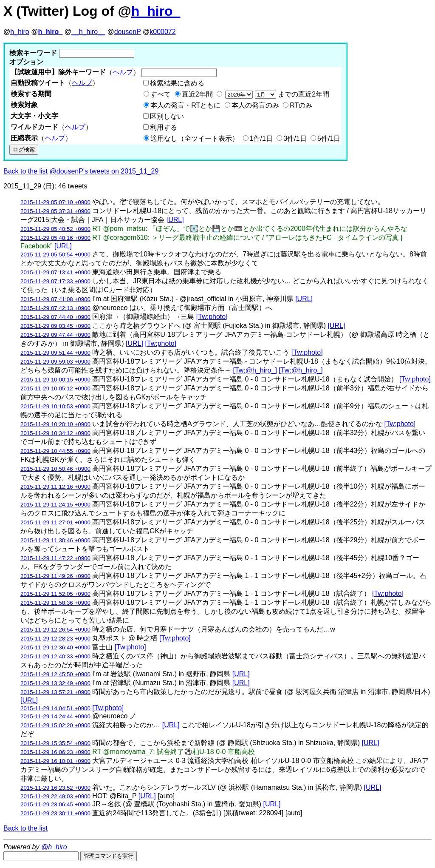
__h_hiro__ (88, 32)
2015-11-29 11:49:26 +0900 (55, 576)
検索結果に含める (177, 83)
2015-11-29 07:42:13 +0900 (55, 308)
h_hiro (20, 32)
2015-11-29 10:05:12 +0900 (55, 388)
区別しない (167, 116)
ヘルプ (123, 72)
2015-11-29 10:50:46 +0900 (55, 469)
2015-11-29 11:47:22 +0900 (55, 558)
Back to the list (25, 171)
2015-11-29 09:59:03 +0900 (55, 362)
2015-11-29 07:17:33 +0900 (55, 281)
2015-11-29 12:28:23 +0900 (55, 639)
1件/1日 (261, 138)
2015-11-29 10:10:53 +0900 (55, 406)
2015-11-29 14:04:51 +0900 (55, 708)
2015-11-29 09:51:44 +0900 (55, 353)
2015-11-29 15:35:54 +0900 (55, 743)
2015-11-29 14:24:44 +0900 (55, 716)
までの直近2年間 (276, 94)
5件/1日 (329, 138)
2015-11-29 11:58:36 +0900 (55, 603)
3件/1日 (295, 138)
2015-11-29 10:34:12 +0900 (55, 433)
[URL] (175, 220)
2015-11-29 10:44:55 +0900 (55, 451)
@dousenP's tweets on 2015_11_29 (104, 171)
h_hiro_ (156, 11)
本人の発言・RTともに (185, 105)
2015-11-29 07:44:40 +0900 (55, 317)
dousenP (128, 32)
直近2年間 (197, 94)
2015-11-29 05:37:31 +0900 (55, 211)
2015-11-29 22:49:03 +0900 (55, 796)
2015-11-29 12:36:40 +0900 (55, 647)
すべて (161, 94)
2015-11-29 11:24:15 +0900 (55, 505)
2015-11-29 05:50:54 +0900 (55, 255)
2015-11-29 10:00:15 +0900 (55, 380)
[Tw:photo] (212, 317)
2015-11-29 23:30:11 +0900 (55, 813)
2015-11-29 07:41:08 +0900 (55, 299)
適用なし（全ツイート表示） (195, 138)
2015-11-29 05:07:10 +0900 (55, 202)
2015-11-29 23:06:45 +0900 (55, 804)
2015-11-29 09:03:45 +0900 (55, 326)
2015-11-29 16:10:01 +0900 (55, 761)
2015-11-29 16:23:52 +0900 (55, 788)
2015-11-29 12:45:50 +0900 (55, 674)
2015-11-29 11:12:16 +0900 (55, 487)
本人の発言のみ (255, 105)
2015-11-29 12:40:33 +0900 (55, 656)
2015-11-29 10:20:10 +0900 (55, 424)
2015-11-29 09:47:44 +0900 (55, 335)
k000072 (162, 32)
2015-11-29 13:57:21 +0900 (55, 692)
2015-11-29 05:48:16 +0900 (55, 238)
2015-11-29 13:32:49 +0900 (55, 683)
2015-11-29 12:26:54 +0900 (55, 630)
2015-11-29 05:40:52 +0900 (55, 229)
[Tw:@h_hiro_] (255, 370)
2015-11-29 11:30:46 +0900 (55, 540)
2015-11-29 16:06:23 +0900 (55, 752)
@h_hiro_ (56, 847)
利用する (164, 127)
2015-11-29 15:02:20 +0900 (55, 725)
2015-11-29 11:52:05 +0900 (55, 594)
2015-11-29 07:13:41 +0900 (55, 272)
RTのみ (301, 105)
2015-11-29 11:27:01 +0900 (55, 522)
